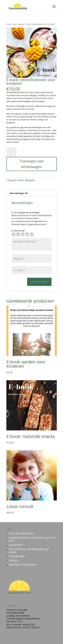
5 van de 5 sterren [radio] (32, 234)
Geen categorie (18, 24)
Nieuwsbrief (16, 545)
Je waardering (19, 231)
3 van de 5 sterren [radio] (23, 234)
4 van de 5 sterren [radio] (27, 234)
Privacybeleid (16, 556)
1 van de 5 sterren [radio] (14, 234)
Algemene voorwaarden (23, 564)
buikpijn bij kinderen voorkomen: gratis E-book (32, 539)
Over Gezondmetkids (21, 533)
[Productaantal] (11, 152)
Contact (13, 560)
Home (9, 24)
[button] (52, 32)
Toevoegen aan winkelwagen (32, 164)
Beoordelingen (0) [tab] (19, 193)
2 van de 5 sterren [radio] (18, 234)
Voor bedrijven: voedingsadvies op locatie (29, 550)
